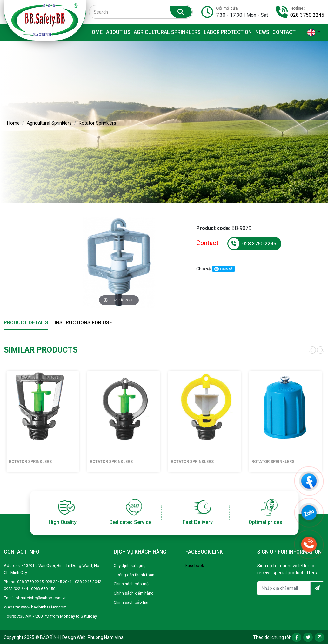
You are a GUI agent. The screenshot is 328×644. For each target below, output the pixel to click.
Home (95, 32)
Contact (284, 32)
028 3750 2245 (307, 15)
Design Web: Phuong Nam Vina (93, 637)
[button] (312, 350)
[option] (119, 262)
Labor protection (228, 32)
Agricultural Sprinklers (167, 32)
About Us (118, 32)
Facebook (195, 566)
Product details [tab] (26, 323)
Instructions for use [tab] (83, 323)
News (262, 32)
